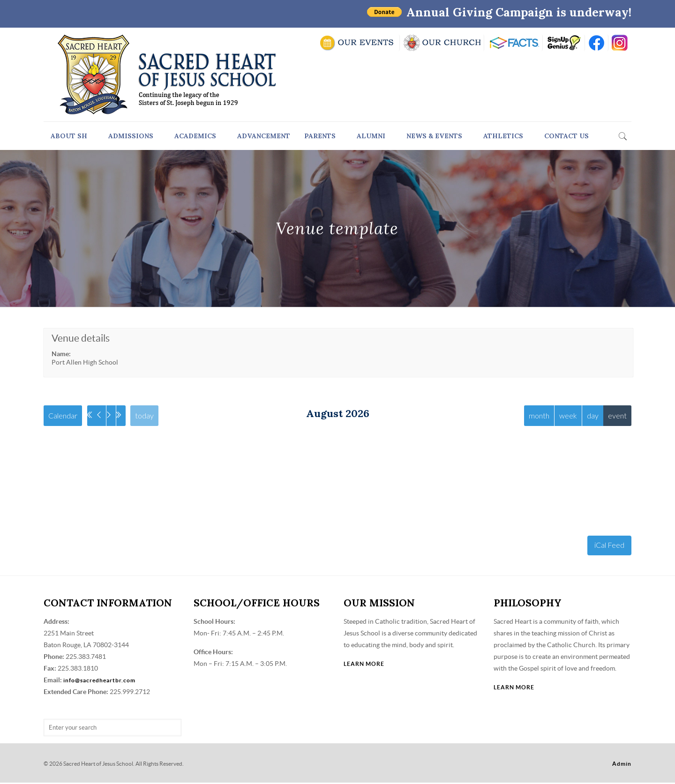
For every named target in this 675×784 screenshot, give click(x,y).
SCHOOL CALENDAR (357, 43)
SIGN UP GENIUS (564, 43)
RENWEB (513, 43)
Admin (622, 765)
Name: (61, 354)
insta (620, 43)
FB (596, 43)
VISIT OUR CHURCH (442, 43)
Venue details (81, 338)
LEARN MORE (364, 665)
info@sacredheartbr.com (99, 682)
